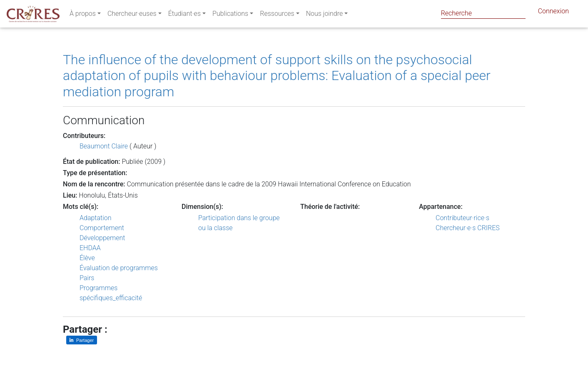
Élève (87, 258)
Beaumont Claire (104, 146)
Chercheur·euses (132, 15)
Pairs (87, 278)
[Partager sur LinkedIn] (82, 340)
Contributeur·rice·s (462, 218)
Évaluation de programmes (119, 268)
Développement (102, 238)
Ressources (277, 15)
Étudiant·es (184, 15)
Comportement (102, 228)
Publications (230, 15)
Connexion (553, 13)
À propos (83, 15)
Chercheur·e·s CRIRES (468, 228)
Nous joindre (325, 15)
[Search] (483, 13)
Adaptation (96, 218)
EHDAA (90, 248)
